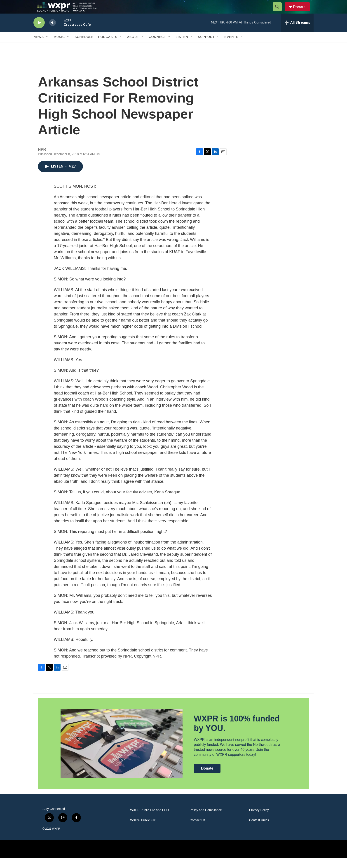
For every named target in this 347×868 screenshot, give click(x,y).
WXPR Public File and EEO (149, 820)
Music (59, 47)
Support (206, 47)
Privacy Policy (259, 820)
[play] (39, 33)
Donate (302, 12)
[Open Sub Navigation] (47, 47)
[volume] (53, 33)
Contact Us (197, 830)
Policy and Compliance (206, 820)
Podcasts (108, 47)
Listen (182, 47)
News (39, 47)
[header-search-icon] (279, 12)
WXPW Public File (143, 830)
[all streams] (297, 33)
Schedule (84, 47)
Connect (157, 47)
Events (231, 47)
